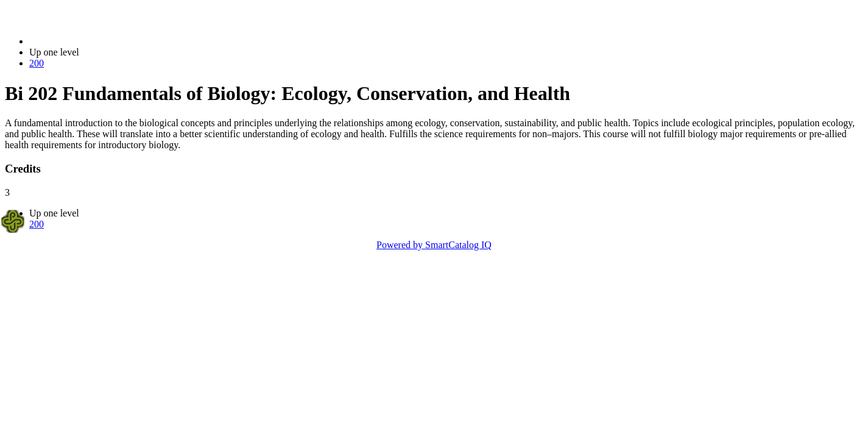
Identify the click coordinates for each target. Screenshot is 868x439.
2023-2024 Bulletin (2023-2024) (93, 41)
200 (37, 63)
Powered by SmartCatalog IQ (434, 245)
